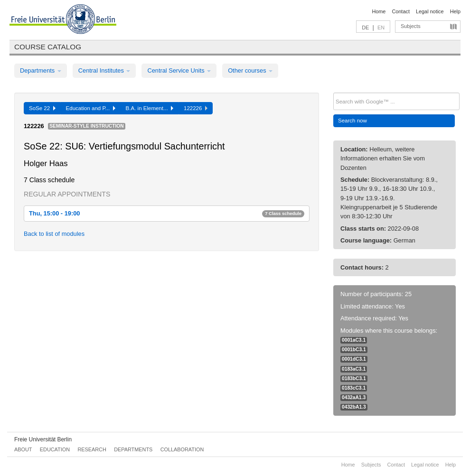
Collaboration (182, 449)
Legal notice (430, 11)
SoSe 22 (42, 108)
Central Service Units (179, 70)
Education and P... (91, 108)
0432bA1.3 (354, 407)
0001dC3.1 (354, 359)
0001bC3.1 (354, 350)
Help (455, 11)
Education (55, 449)
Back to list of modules (54, 234)
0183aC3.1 (354, 369)
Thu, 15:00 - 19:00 (167, 213)
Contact (400, 11)
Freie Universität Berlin (43, 439)
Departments (41, 70)
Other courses (250, 70)
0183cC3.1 (354, 388)
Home (379, 11)
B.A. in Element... (150, 108)
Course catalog (48, 47)
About (23, 449)
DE (365, 28)
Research (92, 449)
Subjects (411, 26)
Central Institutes (104, 70)
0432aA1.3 (354, 397)
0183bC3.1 (354, 378)
